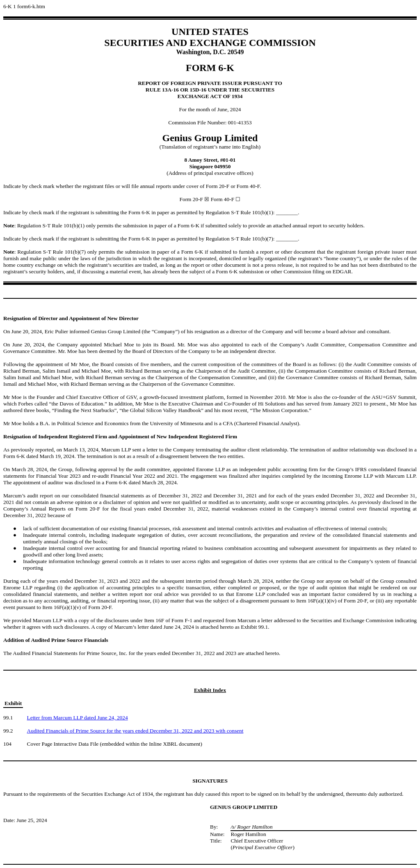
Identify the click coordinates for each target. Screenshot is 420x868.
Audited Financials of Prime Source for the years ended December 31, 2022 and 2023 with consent (135, 731)
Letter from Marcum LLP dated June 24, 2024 (78, 718)
